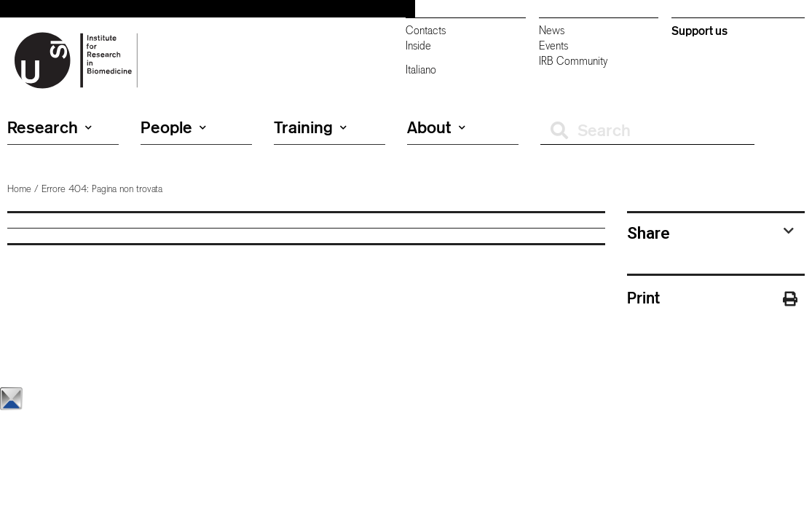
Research (50, 127)
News (552, 30)
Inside (418, 45)
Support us (699, 31)
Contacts (426, 30)
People (173, 127)
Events (553, 45)
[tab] (710, 233)
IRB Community (573, 61)
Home (19, 189)
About (436, 127)
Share (649, 233)
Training (310, 127)
